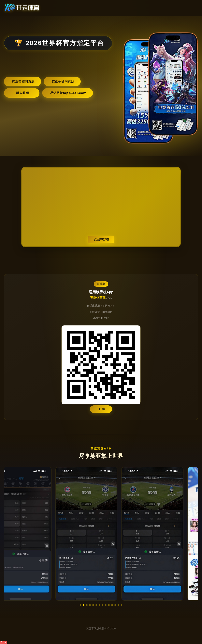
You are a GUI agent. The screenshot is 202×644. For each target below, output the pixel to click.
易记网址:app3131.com (68, 93)
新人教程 (22, 93)
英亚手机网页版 (63, 81)
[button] (80, 605)
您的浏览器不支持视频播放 (101, 207)
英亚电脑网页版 (23, 81)
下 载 (102, 409)
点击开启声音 (102, 240)
